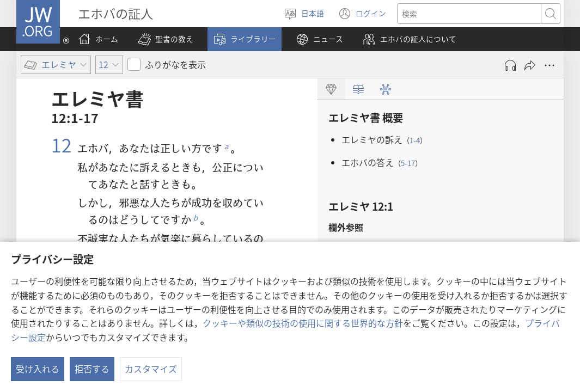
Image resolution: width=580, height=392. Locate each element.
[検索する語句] (469, 14)
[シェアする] (530, 65)
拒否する (92, 369)
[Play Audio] (510, 65)
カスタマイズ (151, 369)
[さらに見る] (550, 65)
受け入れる (38, 369)
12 (62, 145)
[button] (166, 39)
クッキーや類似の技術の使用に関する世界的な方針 (303, 323)
